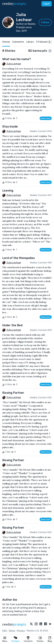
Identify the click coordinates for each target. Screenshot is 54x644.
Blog (50, 641)
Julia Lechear (14, 64)
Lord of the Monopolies (19, 258)
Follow (45, 22)
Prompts (15, 641)
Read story (46, 118)
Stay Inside (10, 127)
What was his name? (17, 59)
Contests (28, 641)
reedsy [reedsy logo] (14, 4)
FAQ (4, 631)
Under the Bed (12, 325)
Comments (18, 42)
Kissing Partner (13, 393)
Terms (12, 631)
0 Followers (42, 42)
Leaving (8, 190)
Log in (47, 4)
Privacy (21, 631)
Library (30, 42)
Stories (40, 641)
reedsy (14, 624)
